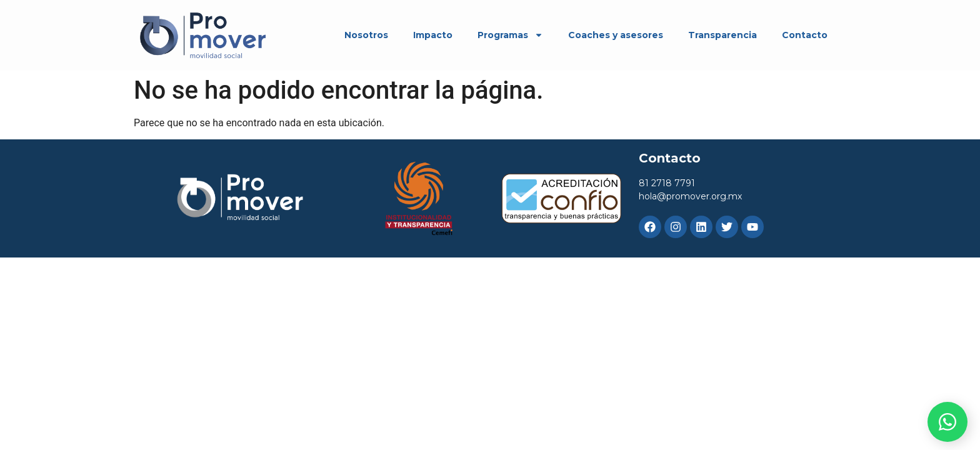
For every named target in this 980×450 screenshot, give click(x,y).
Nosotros (366, 35)
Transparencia (722, 35)
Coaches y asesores (616, 35)
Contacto (805, 35)
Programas (510, 35)
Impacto (433, 35)
